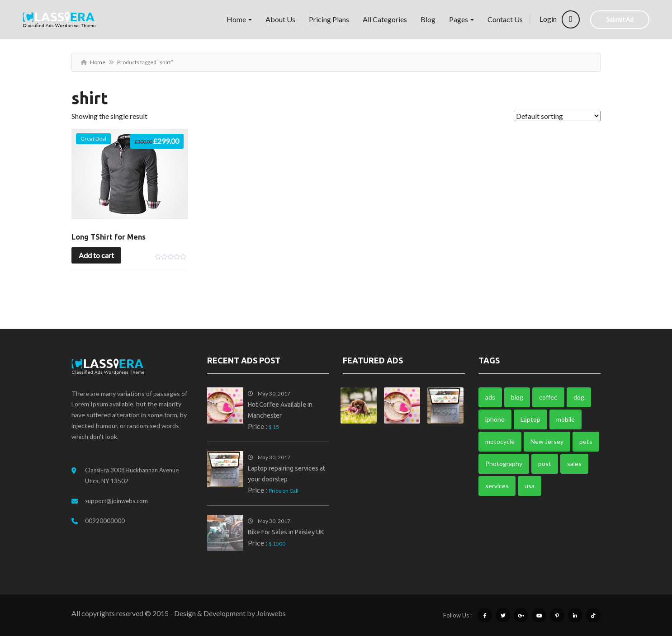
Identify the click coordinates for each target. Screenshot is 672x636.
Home (239, 19)
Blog (428, 19)
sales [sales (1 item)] (574, 464)
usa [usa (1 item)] (530, 486)
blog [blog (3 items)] (517, 397)
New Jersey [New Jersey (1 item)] (547, 441)
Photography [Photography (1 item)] (504, 464)
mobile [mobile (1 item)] (566, 419)
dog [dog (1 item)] (579, 397)
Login (560, 19)
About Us (280, 19)
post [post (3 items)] (545, 464)
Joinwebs (271, 613)
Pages (461, 19)
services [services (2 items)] (497, 486)
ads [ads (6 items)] (490, 397)
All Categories (385, 19)
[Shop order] (557, 116)
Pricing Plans (329, 19)
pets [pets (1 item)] (586, 441)
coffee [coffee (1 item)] (548, 397)
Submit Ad (620, 19)
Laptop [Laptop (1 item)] (530, 419)
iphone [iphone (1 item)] (495, 419)
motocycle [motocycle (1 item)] (500, 441)
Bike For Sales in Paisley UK (286, 532)
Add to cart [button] (96, 255)
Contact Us (505, 19)
